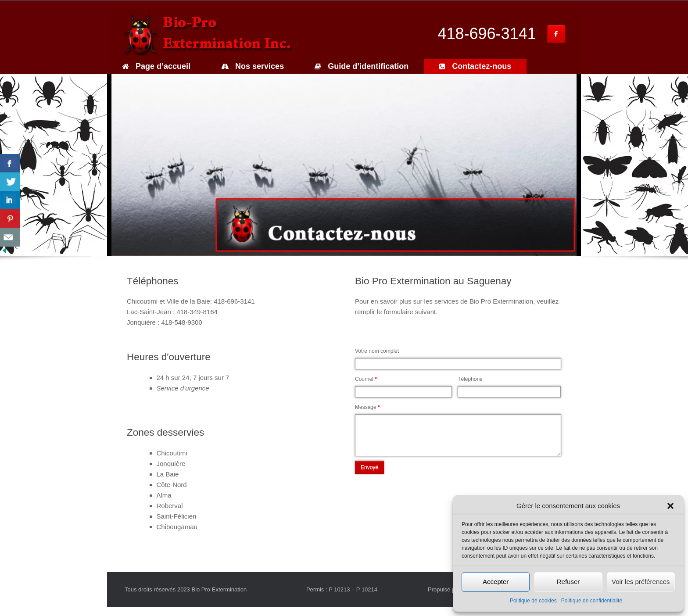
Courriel (366, 379)
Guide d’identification (362, 66)
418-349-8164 (197, 312)
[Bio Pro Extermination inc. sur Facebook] (556, 34)
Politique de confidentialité (592, 601)
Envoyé (369, 467)
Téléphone (470, 379)
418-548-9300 (181, 322)
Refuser (568, 582)
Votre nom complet (377, 351)
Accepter (496, 582)
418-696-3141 (487, 34)
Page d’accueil (156, 66)
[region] (344, 165)
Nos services (253, 66)
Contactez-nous (475, 66)
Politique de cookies (533, 601)
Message (367, 407)
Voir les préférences (641, 582)
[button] (670, 506)
